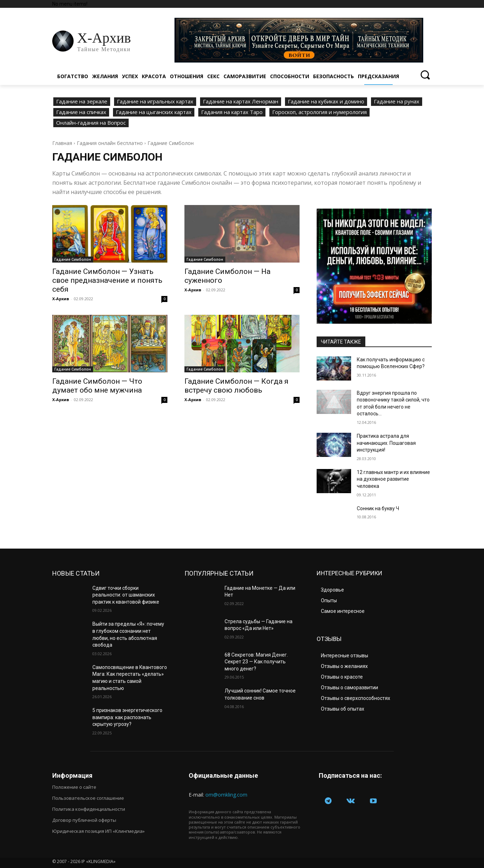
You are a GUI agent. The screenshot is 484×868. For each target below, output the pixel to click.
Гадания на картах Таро (232, 112)
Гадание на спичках (81, 112)
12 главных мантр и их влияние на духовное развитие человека (393, 479)
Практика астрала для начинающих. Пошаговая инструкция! (386, 443)
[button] (425, 75)
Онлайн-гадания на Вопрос (91, 123)
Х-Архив (61, 299)
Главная (62, 143)
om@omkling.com (226, 795)
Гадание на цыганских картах (154, 112)
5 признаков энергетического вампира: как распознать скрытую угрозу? (127, 717)
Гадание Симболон (73, 259)
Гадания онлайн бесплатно (110, 143)
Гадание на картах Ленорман (241, 102)
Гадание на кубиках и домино (326, 102)
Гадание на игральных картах (155, 102)
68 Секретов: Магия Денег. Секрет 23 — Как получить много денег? (256, 662)
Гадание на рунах (397, 102)
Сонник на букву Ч (378, 508)
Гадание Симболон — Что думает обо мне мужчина (97, 386)
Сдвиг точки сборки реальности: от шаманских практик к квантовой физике (126, 595)
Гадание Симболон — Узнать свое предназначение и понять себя (107, 280)
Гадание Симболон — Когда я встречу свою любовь (236, 386)
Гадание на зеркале (82, 102)
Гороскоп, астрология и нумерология (319, 112)
